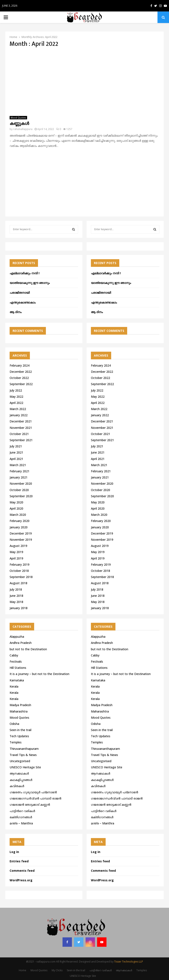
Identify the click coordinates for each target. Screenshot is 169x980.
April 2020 (16, 508)
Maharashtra (19, 711)
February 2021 (20, 471)
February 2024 (20, 365)
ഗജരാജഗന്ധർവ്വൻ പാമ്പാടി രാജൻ (35, 798)
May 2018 (16, 602)
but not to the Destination (28, 649)
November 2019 (21, 540)
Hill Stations (18, 668)
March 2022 (18, 409)
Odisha (14, 724)
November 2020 (21, 483)
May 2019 (16, 552)
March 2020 (18, 515)
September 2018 (21, 577)
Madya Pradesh (20, 705)
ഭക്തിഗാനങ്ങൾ (21, 817)
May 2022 (16, 397)
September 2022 (21, 384)
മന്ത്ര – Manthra (21, 823)
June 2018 (16, 596)
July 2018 (16, 589)
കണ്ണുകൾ (19, 124)
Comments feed (22, 871)
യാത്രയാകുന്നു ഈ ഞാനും (30, 283)
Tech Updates (19, 736)
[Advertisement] (84, 82)
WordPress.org (21, 880)
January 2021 (19, 477)
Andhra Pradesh (21, 643)
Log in (14, 852)
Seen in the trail (20, 730)
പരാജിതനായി (20, 293)
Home (23, 970)
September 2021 (21, 440)
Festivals (16, 661)
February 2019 (20, 564)
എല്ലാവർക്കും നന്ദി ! (25, 273)
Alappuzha (17, 637)
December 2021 (21, 421)
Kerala (14, 686)
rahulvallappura (23, 129)
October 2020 (19, 490)
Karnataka (17, 680)
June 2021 (16, 452)
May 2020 (16, 502)
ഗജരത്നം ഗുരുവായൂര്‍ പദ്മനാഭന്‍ (33, 792)
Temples (16, 742)
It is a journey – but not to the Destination (39, 674)
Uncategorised (20, 761)
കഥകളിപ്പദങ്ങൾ (21, 780)
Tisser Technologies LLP (129, 962)
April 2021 (16, 459)
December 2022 (21, 372)
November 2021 (21, 428)
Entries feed (19, 861)
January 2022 (19, 415)
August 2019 (18, 546)
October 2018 (19, 571)
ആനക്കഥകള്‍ (19, 773)
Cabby (14, 655)
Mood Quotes (18, 118)
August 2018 (18, 583)
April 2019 (16, 558)
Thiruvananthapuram (24, 749)
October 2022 (19, 378)
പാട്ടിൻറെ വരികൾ (22, 811)
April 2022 (16, 403)
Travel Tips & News (23, 755)
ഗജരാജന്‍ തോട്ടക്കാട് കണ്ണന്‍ (30, 804)
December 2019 (21, 533)
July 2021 (16, 446)
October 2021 (19, 434)
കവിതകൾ (17, 786)
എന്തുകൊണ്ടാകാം (23, 302)
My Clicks (57, 970)
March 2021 (18, 465)
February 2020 (20, 521)
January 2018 (19, 608)
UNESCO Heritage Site (25, 767)
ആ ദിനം (16, 312)
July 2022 (16, 390)
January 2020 (19, 527)
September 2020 (21, 496)
